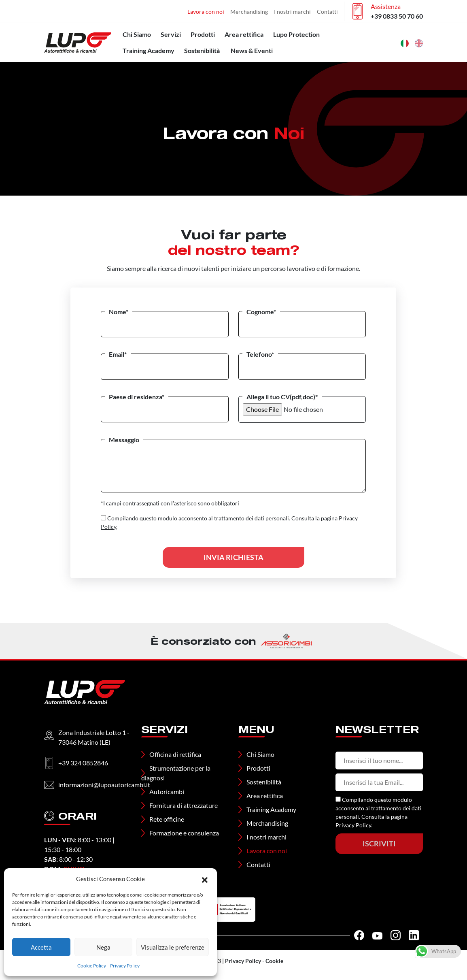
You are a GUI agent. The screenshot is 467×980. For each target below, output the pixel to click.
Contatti (327, 12)
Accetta (41, 947)
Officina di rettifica (175, 754)
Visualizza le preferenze (173, 947)
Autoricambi (167, 791)
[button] (205, 879)
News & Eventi (252, 50)
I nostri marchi (292, 12)
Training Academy (149, 50)
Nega (103, 947)
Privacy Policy (125, 966)
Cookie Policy (92, 966)
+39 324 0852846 (83, 763)
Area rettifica (244, 34)
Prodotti (203, 34)
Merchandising (249, 12)
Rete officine (167, 819)
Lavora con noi (206, 12)
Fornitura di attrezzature (184, 805)
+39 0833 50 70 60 (397, 16)
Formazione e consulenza (184, 833)
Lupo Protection (296, 34)
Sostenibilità (202, 50)
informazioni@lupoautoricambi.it (104, 785)
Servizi (171, 34)
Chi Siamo (137, 34)
